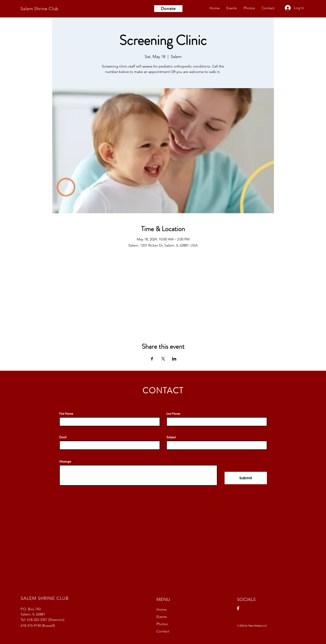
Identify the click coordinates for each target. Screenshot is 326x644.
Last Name (173, 414)
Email (63, 437)
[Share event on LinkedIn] (174, 359)
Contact (163, 631)
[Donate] (168, 9)
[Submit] (246, 478)
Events (162, 617)
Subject (171, 437)
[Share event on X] (163, 359)
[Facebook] (238, 608)
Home (162, 609)
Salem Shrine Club (40, 9)
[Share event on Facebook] (152, 359)
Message (65, 461)
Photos (162, 624)
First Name (66, 414)
